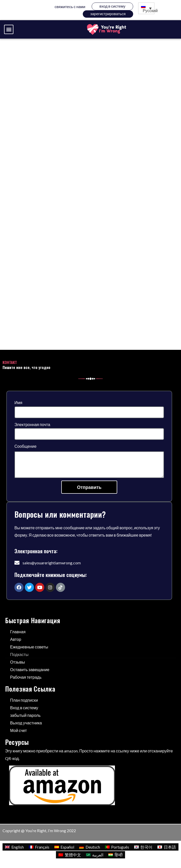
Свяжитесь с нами (70, 7)
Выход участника (26, 723)
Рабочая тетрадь (26, 677)
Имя (18, 402)
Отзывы (18, 662)
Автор (16, 639)
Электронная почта (32, 424)
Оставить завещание (30, 669)
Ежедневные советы (29, 647)
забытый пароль (25, 715)
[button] (9, 29)
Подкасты (19, 654)
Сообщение (25, 446)
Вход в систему (112, 6)
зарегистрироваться (108, 14)
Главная (18, 632)
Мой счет (18, 730)
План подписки (24, 700)
